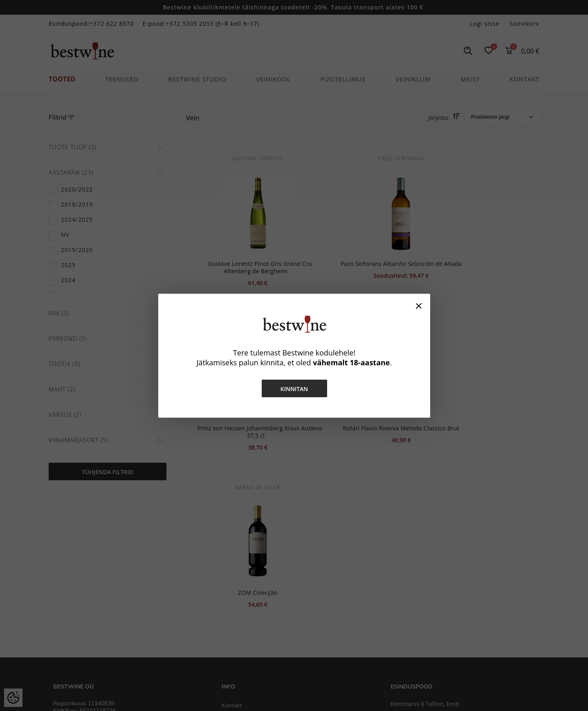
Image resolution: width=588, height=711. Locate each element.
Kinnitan (294, 389)
